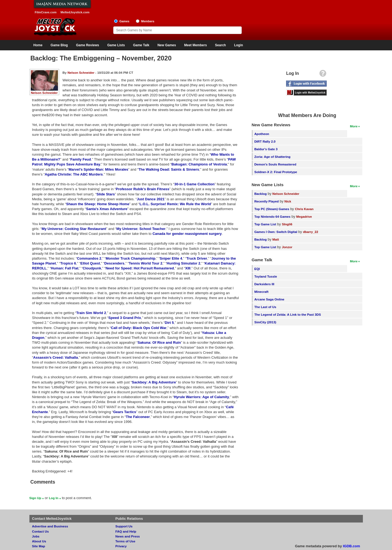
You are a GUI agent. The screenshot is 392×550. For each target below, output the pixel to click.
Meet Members (195, 45)
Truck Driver (197, 258)
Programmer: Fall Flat (65, 268)
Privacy (121, 546)
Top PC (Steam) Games (272, 209)
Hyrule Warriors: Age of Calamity (202, 397)
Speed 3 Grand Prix (125, 318)
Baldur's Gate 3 (266, 149)
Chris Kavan (304, 209)
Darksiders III (264, 284)
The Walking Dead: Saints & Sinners (169, 169)
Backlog (260, 194)
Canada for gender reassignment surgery (187, 234)
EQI (257, 269)
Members (148, 21)
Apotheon (262, 134)
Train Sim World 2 (91, 313)
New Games (167, 45)
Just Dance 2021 (151, 199)
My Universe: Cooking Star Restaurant (74, 229)
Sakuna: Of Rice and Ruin (159, 342)
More (354, 126)
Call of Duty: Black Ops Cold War (139, 328)
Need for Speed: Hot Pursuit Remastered (140, 268)
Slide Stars (106, 194)
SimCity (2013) (265, 322)
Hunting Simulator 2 (183, 263)
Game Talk (141, 45)
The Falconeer (138, 417)
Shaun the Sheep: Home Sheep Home (98, 204)
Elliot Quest (90, 263)
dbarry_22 (311, 232)
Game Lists (116, 45)
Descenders (114, 263)
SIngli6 (287, 224)
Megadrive (304, 216)
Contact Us (41, 531)
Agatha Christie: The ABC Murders (74, 174)
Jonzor (287, 247)
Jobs (36, 536)
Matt (276, 239)
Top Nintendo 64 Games (272, 216)
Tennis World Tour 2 (146, 263)
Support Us (124, 526)
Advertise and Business (50, 526)
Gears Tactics (125, 412)
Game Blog (59, 45)
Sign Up (35, 498)
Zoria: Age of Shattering (272, 157)
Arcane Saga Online (269, 299)
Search (220, 45)
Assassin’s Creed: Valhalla (56, 357)
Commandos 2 (89, 258)
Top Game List (265, 224)
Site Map (39, 546)
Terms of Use (125, 541)
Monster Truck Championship (131, 258)
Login (239, 45)
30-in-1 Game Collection (194, 184)
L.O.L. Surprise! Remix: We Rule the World (175, 204)
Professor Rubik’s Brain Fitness (143, 189)
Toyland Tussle (266, 276)
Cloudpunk (92, 268)
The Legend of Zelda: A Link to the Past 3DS (288, 314)
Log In (53, 498)
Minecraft (261, 292)
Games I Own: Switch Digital (276, 232)
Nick (288, 201)
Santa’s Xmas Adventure (107, 209)
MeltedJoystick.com (75, 12)
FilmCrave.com (46, 12)
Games (124, 21)
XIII (188, 268)
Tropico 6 (68, 263)
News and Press (128, 536)
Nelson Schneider (44, 93)
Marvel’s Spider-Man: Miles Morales (98, 169)
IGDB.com (352, 546)
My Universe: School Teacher (141, 229)
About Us (39, 541)
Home (38, 45)
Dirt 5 (169, 323)
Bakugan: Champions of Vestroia (199, 164)
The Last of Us (265, 307)
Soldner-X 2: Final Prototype (276, 172)
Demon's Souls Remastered (275, 164)
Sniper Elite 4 (171, 258)
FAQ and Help (126, 531)
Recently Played (267, 201)
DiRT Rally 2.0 (265, 141)
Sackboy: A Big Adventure (154, 382)
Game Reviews (88, 45)
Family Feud (81, 159)
